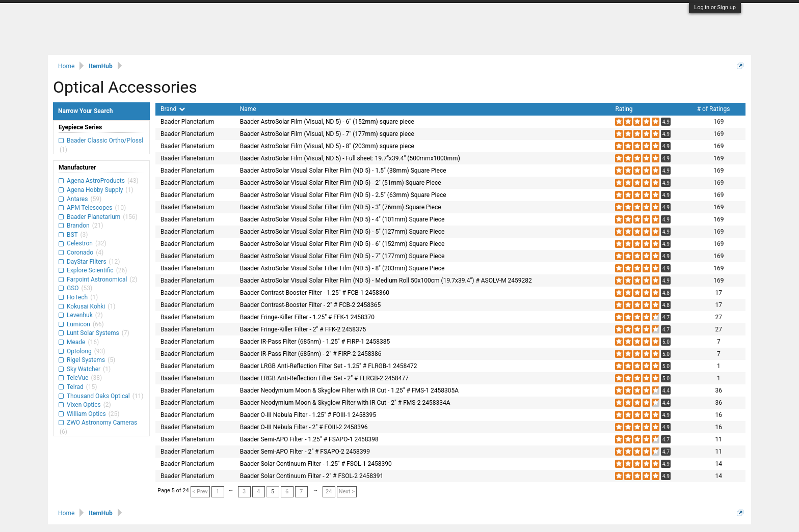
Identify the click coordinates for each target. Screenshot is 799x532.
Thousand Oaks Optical (98, 396)
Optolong (79, 351)
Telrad (75, 387)
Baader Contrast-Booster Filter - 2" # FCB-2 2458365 (311, 305)
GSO (73, 288)
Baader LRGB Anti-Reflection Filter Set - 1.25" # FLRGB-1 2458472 (329, 366)
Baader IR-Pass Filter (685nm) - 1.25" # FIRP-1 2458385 (315, 342)
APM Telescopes (89, 208)
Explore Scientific (90, 270)
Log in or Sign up (715, 7)
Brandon (78, 226)
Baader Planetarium (94, 217)
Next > (347, 492)
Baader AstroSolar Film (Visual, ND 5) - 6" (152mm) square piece (327, 122)
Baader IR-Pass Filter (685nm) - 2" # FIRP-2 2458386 (311, 354)
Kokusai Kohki (86, 306)
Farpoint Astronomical (97, 279)
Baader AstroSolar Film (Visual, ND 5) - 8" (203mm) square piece (327, 146)
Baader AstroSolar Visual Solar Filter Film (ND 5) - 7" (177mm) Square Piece (342, 256)
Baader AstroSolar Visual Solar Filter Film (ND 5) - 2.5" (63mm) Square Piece (343, 195)
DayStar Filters (87, 262)
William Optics (86, 414)
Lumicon (78, 324)
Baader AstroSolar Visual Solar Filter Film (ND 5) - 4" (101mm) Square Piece (342, 219)
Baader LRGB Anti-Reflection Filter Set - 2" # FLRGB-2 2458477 (324, 378)
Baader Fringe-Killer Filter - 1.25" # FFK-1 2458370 (307, 317)
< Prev (200, 492)
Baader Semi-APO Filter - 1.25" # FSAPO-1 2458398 (309, 439)
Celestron (80, 243)
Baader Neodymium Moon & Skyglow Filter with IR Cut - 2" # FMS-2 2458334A (345, 403)
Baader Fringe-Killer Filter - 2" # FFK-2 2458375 (303, 329)
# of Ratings (714, 109)
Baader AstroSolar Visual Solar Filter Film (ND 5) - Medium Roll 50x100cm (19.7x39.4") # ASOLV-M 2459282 (386, 281)
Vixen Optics (84, 405)
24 (329, 492)
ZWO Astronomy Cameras (101, 423)
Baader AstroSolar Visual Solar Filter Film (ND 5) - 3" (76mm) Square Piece (341, 207)
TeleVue (77, 378)
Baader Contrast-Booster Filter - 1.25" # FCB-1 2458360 (315, 293)
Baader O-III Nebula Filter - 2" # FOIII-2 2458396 (304, 427)
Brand (173, 109)
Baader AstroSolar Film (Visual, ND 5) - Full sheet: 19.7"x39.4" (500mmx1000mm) (350, 158)
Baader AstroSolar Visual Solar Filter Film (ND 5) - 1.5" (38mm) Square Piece (343, 171)
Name (248, 109)
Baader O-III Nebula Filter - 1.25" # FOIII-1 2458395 (308, 415)
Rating (624, 109)
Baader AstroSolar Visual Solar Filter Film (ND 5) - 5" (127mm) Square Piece (342, 232)
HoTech (77, 297)
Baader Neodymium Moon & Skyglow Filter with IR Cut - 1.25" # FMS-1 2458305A (349, 390)
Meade (76, 342)
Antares (77, 199)
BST (72, 235)
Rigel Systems (86, 360)
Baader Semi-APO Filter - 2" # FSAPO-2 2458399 (305, 452)
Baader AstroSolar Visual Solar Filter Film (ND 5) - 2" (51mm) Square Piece (341, 183)
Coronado (80, 253)
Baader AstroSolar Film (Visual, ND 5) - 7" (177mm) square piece (327, 134)
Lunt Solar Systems (93, 333)
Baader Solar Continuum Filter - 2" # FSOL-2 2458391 (312, 476)
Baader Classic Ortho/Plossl (104, 141)
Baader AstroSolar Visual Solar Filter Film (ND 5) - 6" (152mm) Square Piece (342, 244)
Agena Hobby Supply (95, 190)
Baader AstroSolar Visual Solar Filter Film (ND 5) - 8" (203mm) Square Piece (342, 268)
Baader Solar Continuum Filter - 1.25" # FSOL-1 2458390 (316, 464)
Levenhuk (80, 315)
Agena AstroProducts (96, 181)
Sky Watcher (84, 369)
